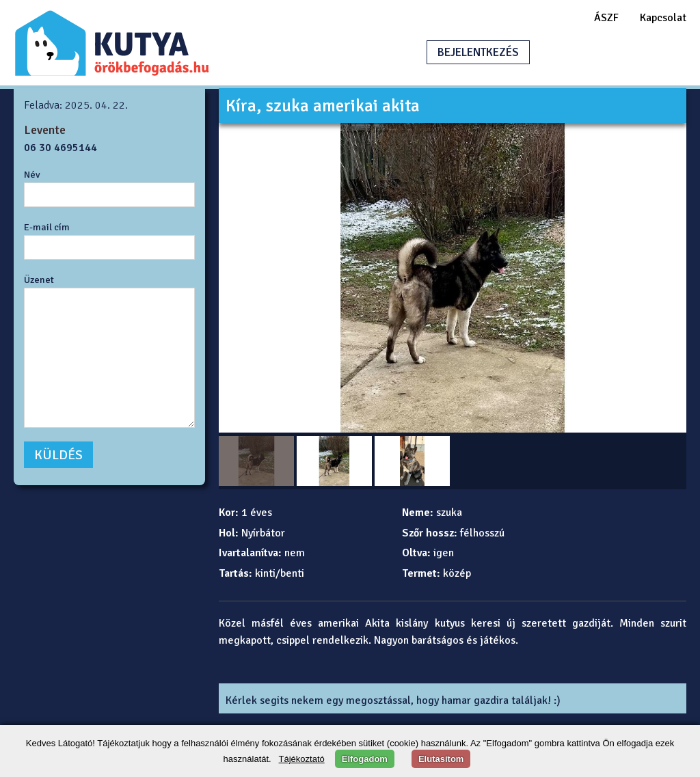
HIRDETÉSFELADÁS (607, 52)
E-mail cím (47, 227)
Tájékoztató (302, 759)
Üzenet (39, 280)
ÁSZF (606, 18)
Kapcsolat (663, 18)
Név (32, 174)
